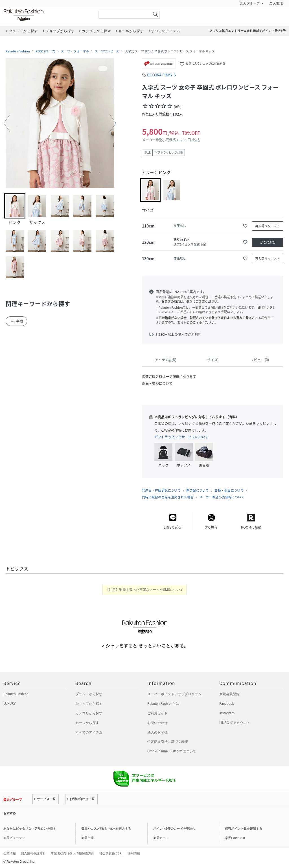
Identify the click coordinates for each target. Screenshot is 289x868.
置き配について (198, 490)
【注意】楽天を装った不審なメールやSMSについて (145, 590)
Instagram (227, 713)
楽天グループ (250, 3)
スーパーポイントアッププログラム (174, 694)
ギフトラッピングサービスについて (181, 437)
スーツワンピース (107, 51)
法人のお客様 (157, 732)
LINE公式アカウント (235, 723)
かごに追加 (268, 242)
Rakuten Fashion (47, 15)
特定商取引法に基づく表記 (168, 742)
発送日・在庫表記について (161, 490)
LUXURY (10, 704)
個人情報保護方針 (33, 853)
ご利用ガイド (157, 713)
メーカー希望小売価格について (222, 497)
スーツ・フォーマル (75, 51)
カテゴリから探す (89, 713)
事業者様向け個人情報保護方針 (73, 853)
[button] (7, 123)
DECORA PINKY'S (161, 75)
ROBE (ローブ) (45, 51)
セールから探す (87, 723)
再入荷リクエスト (268, 226)
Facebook (227, 704)
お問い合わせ (157, 723)
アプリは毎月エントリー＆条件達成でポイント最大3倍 (248, 31)
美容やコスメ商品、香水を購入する (106, 829)
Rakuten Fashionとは (163, 704)
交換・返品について (229, 490)
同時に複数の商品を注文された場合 (168, 497)
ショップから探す (89, 704)
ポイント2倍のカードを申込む (174, 829)
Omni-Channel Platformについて (172, 751)
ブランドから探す (89, 694)
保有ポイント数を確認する (244, 829)
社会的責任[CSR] (111, 853)
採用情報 (134, 853)
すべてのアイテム (89, 732)
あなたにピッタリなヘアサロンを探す (30, 829)
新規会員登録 (229, 694)
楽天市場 (276, 3)
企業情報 (10, 853)
